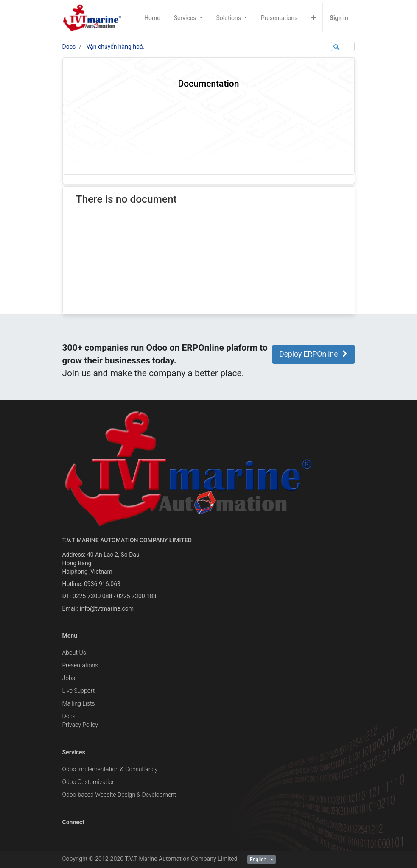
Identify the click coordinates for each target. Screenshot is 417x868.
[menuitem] (152, 18)
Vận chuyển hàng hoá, (115, 47)
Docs (69, 47)
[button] (313, 18)
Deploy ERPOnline (313, 354)
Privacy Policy (80, 725)
